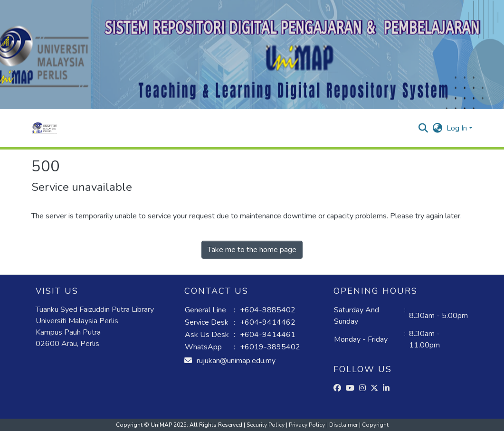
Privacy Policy (308, 425)
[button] (45, 128)
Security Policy (266, 425)
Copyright (375, 425)
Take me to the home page (252, 250)
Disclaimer (344, 425)
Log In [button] (458, 128)
